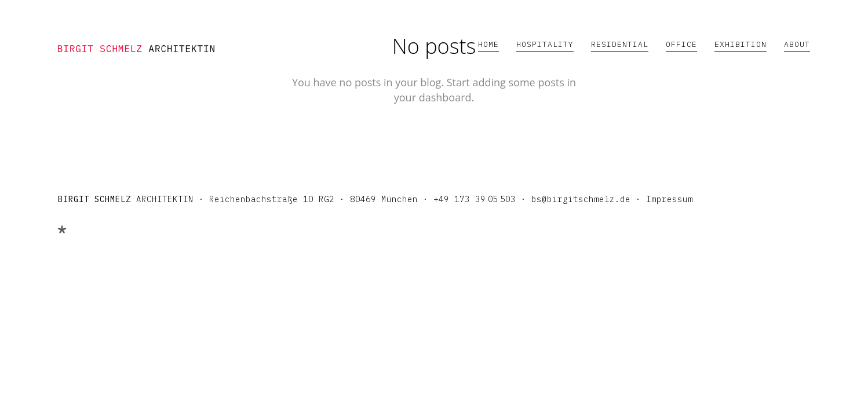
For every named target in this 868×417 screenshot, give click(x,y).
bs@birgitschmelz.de (581, 199)
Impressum (670, 199)
